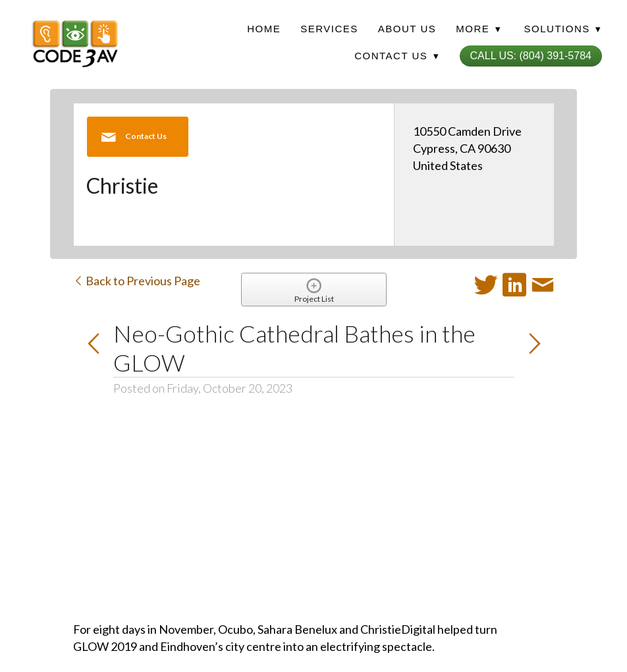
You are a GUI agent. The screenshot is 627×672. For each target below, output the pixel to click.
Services (329, 29)
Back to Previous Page (137, 281)
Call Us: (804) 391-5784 (531, 56)
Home (264, 29)
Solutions (563, 29)
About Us (407, 29)
